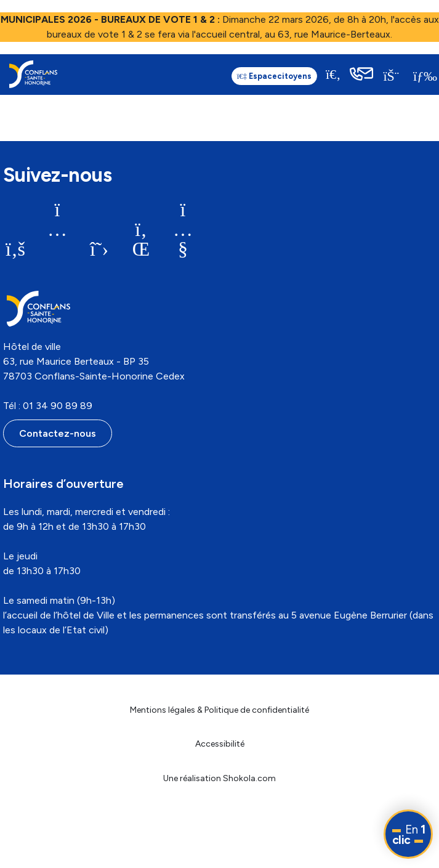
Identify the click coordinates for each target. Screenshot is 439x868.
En (409, 835)
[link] (33, 74)
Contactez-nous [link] (58, 433)
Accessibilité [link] (220, 744)
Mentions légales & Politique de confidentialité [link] (219, 710)
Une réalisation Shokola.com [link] (219, 778)
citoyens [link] (247, 76)
